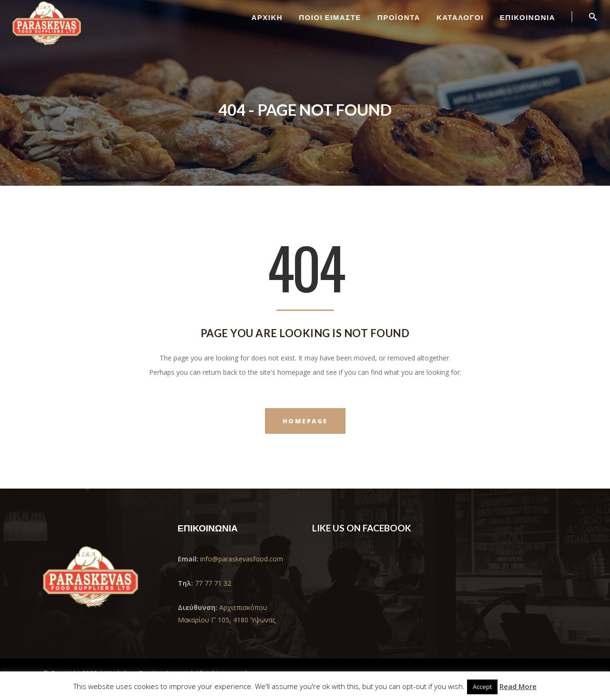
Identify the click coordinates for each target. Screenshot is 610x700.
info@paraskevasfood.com (241, 559)
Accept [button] (482, 687)
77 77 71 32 (213, 583)
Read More (518, 686)
